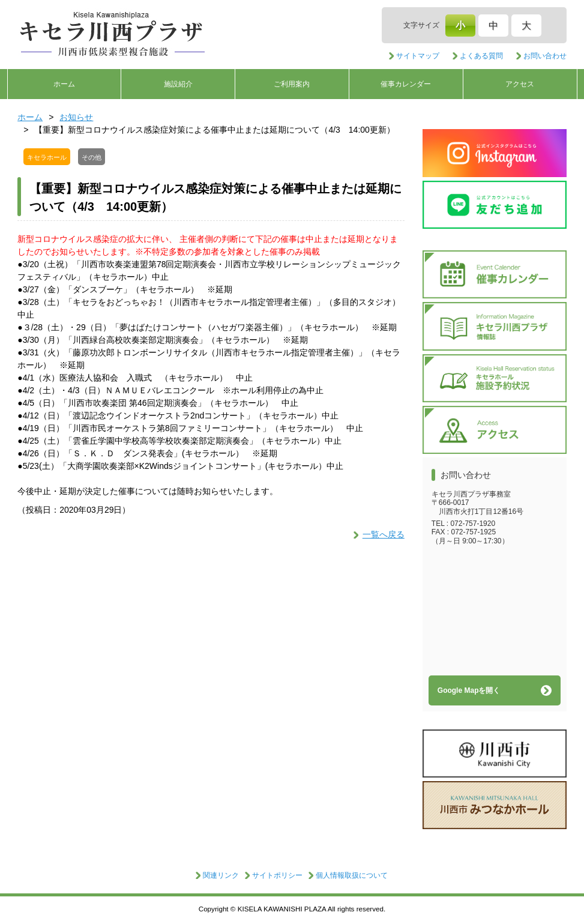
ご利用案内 (292, 84)
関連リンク (221, 875)
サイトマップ (418, 56)
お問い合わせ (545, 56)
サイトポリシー (277, 875)
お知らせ (76, 117)
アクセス (520, 84)
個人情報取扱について (352, 875)
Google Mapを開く (469, 690)
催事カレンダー (406, 84)
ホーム (64, 84)
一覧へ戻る (384, 534)
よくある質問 (481, 56)
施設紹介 (178, 84)
